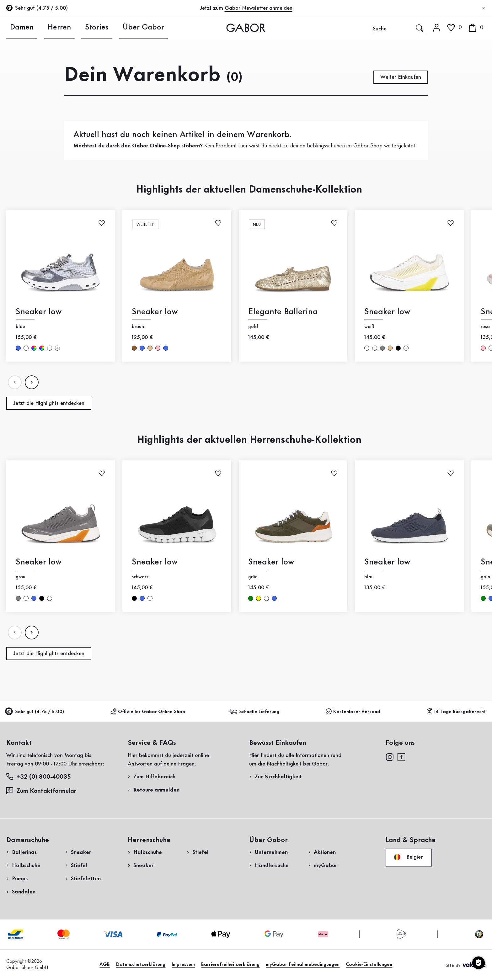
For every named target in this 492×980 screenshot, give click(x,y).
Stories (82, 28)
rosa (158, 348)
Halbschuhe (26, 866)
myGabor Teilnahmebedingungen (303, 965)
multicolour (34, 348)
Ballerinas (24, 852)
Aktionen (325, 852)
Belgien (409, 857)
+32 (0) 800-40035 (39, 777)
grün (251, 598)
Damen (16, 28)
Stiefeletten (86, 879)
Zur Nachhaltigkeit (278, 777)
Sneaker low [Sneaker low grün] (271, 562)
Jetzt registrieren (443, 83)
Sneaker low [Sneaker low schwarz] (155, 562)
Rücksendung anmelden (395, 127)
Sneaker (81, 852)
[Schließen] (484, 8)
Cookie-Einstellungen (369, 965)
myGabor (325, 866)
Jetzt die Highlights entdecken (49, 403)
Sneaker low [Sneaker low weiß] (387, 312)
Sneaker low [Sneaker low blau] (39, 312)
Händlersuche (272, 866)
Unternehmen (271, 852)
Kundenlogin (431, 55)
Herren (49, 28)
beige (150, 348)
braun (134, 348)
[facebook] (401, 757)
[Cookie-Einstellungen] (479, 963)
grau (382, 348)
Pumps (20, 879)
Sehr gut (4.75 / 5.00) (35, 712)
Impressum (183, 965)
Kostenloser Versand (353, 712)
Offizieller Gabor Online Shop (148, 712)
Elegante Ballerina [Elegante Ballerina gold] (283, 312)
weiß (26, 348)
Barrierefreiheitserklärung (230, 965)
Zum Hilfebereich (154, 777)
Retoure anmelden (156, 790)
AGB (105, 965)
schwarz (398, 348)
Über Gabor (122, 28)
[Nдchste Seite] (32, 382)
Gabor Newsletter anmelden (259, 8)
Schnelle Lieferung (255, 712)
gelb (259, 598)
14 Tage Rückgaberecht (456, 712)
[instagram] (390, 757)
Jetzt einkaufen (461, 184)
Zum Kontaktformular (42, 791)
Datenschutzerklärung (141, 965)
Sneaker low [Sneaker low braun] (155, 312)
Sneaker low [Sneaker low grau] (39, 562)
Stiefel (79, 866)
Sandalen (24, 892)
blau (18, 348)
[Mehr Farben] (57, 348)
